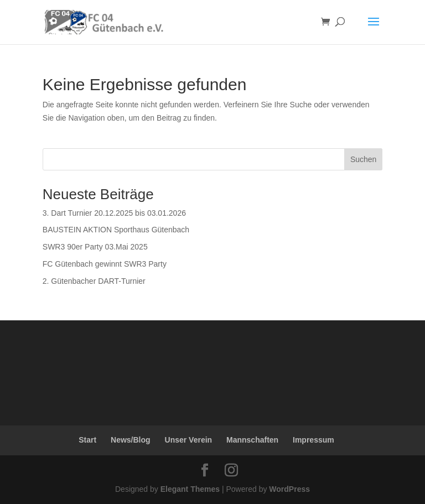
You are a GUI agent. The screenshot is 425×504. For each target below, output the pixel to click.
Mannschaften (252, 440)
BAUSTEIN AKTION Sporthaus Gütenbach (116, 230)
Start (87, 440)
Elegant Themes (190, 489)
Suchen (363, 159)
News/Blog (131, 440)
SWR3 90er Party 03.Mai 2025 (95, 247)
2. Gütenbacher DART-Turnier (94, 281)
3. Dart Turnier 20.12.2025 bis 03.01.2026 (114, 213)
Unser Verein (189, 440)
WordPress (289, 489)
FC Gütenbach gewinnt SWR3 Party (105, 264)
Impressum (313, 440)
